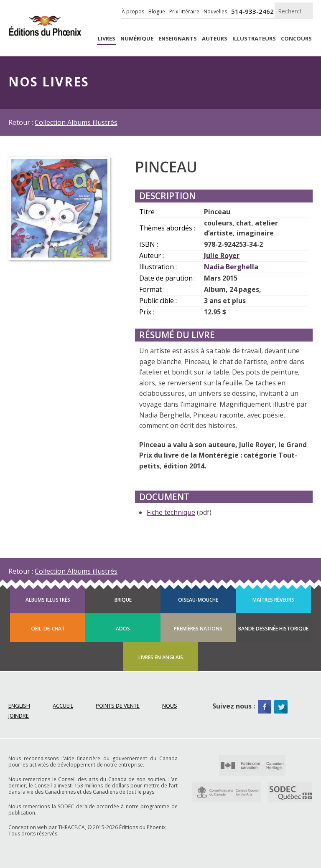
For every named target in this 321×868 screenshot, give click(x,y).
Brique (123, 600)
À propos (133, 11)
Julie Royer (222, 256)
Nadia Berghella (231, 267)
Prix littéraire (184, 11)
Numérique (137, 39)
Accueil (63, 706)
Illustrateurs (254, 39)
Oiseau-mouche (198, 600)
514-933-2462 (252, 11)
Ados (123, 629)
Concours (296, 39)
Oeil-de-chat (48, 629)
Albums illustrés (48, 600)
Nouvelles (215, 11)
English (19, 706)
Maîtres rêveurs (273, 600)
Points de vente (118, 706)
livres (107, 39)
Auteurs (215, 39)
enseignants (178, 39)
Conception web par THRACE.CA (47, 827)
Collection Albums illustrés (76, 122)
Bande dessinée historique (273, 629)
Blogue (157, 11)
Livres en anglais (161, 657)
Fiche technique (171, 512)
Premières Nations (198, 629)
